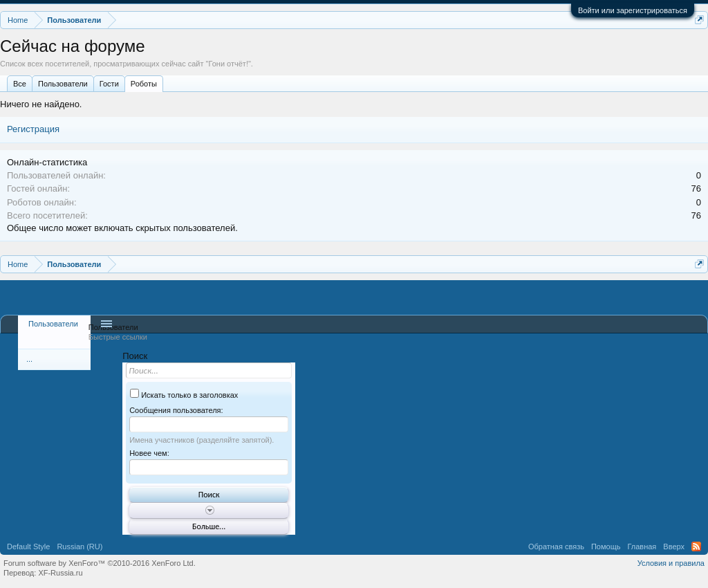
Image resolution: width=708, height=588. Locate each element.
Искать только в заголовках (184, 395)
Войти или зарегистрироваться (633, 10)
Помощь (606, 546)
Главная (642, 546)
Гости (109, 84)
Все (20, 84)
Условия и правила (671, 563)
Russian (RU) (80, 546)
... (29, 359)
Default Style (28, 546)
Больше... (209, 526)
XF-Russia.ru (60, 573)
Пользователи (63, 84)
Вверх (674, 546)
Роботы (144, 84)
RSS (696, 546)
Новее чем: (149, 453)
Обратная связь (556, 546)
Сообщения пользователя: (176, 410)
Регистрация (33, 129)
